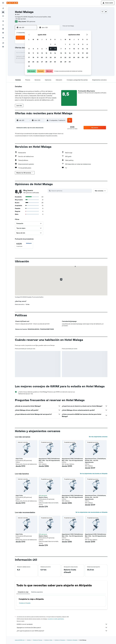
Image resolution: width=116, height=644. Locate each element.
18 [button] (33, 57)
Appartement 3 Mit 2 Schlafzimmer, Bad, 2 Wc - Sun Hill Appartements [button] (49, 460)
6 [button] (42, 49)
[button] (3, 3)
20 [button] (42, 57)
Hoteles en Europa (37, 640)
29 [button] (51, 62)
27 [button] (42, 62)
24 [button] (29, 62)
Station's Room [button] (43, 497)
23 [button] (55, 57)
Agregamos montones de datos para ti (62, 627)
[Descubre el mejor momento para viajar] (3, 29)
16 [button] (55, 53)
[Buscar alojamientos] (3, 12)
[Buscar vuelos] (3, 8)
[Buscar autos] (3, 16)
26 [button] (38, 62)
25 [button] (33, 62)
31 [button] (29, 66)
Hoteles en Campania (60, 640)
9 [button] (55, 49)
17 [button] (29, 57)
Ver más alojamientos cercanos (98, 437)
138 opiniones (31, 21)
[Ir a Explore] (3, 21)
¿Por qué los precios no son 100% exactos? (62, 631)
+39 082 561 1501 (20, 19)
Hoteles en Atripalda (25, 603)
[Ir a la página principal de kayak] (12, 3)
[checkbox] (24, 245)
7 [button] (46, 49)
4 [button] (33, 49)
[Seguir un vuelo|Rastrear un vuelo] (3, 25)
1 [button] (51, 44)
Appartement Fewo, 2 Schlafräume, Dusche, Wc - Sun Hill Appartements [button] (96, 460)
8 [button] (51, 49)
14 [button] (46, 53)
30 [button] (55, 62)
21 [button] (46, 57)
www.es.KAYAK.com (20, 640)
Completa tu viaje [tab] (23, 592)
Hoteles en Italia (48, 640)
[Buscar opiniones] (71, 191)
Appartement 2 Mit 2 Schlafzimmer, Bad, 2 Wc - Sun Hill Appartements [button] (72, 460)
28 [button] (46, 62)
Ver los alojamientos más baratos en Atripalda (94, 474)
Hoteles (29, 640)
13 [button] (42, 53)
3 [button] (29, 49)
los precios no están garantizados (56, 619)
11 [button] (33, 53)
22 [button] (51, 57)
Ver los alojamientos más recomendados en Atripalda (91, 512)
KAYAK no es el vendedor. (62, 624)
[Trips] (3, 38)
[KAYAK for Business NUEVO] (3, 33)
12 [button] (38, 53)
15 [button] (51, 53)
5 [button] (38, 49)
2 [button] (55, 44)
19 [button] (38, 57)
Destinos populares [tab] (37, 592)
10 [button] (29, 53)
